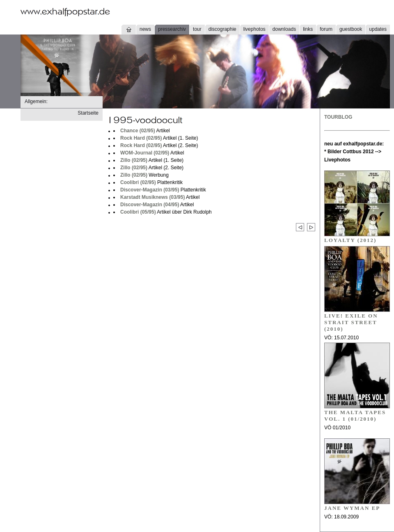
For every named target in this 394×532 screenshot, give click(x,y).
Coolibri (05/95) (138, 212)
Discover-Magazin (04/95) (150, 205)
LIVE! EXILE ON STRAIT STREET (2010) (351, 322)
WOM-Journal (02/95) (145, 153)
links (308, 29)
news (145, 29)
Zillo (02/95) (134, 160)
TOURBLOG (338, 117)
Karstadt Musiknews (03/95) (152, 197)
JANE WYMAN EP (352, 508)
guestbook (351, 29)
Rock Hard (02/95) (141, 138)
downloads (284, 29)
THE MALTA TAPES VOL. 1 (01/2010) (355, 416)
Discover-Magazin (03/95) (150, 190)
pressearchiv (172, 29)
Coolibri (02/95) (138, 182)
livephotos (254, 29)
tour (197, 29)
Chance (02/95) (138, 131)
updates (378, 29)
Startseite (88, 113)
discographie (222, 29)
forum (326, 29)
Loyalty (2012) (350, 240)
